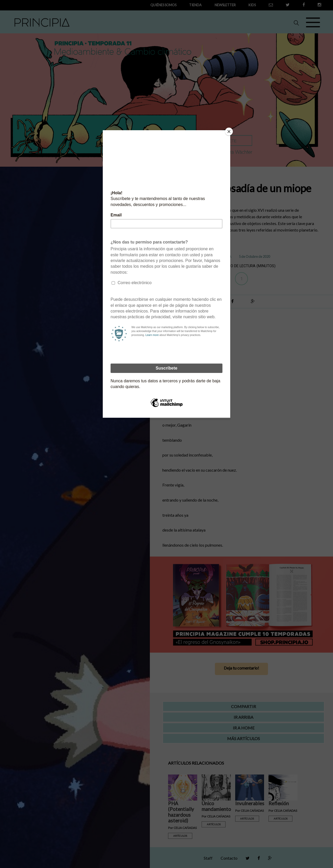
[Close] (229, 132)
